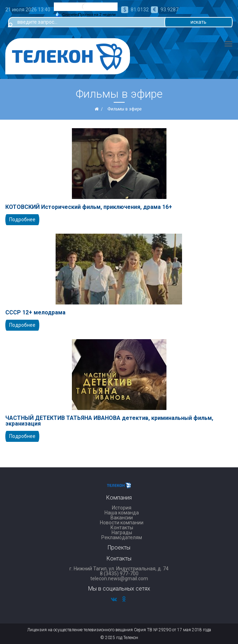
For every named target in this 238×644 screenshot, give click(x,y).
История (122, 508)
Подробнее (22, 220)
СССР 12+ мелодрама (35, 313)
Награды (122, 532)
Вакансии (122, 518)
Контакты (122, 528)
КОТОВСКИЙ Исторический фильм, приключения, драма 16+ (89, 207)
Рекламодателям (122, 537)
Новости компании (122, 523)
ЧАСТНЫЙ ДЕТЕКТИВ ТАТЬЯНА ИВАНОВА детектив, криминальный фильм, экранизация (109, 421)
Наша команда (122, 513)
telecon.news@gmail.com (119, 579)
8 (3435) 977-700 (119, 574)
